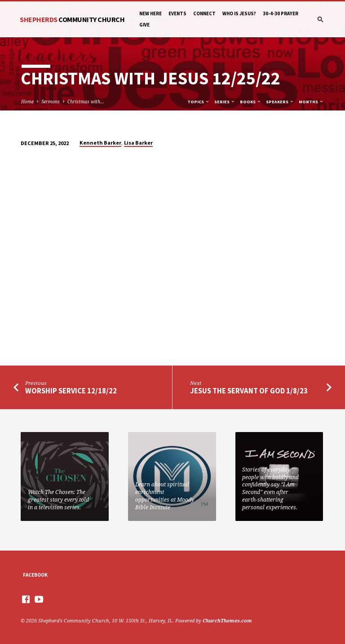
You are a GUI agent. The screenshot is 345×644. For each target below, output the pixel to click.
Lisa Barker (138, 143)
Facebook (35, 575)
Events (177, 13)
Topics (199, 102)
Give (144, 25)
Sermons (51, 101)
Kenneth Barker (100, 143)
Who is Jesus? (239, 13)
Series (225, 102)
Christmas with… (86, 101)
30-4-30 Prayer (281, 13)
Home (27, 101)
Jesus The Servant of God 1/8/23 (249, 391)
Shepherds (72, 19)
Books (251, 102)
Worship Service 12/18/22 (71, 391)
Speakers (280, 102)
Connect (204, 13)
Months (311, 102)
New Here (150, 13)
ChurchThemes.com (227, 620)
